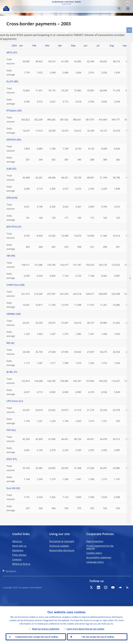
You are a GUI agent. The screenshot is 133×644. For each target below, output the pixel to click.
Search (119, 8)
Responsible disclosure (62, 550)
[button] (128, 3)
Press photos (19, 555)
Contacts (17, 559)
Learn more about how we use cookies (85, 628)
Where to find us (21, 564)
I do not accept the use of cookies (97, 636)
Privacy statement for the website (100, 547)
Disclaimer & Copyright (62, 541)
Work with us (19, 546)
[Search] (65, 8)
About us (17, 541)
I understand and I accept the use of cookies (36, 636)
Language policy (95, 562)
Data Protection (95, 541)
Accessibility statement (99, 557)
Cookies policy (94, 553)
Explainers (18, 550)
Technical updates (59, 546)
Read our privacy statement (46, 628)
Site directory (11, 571)
